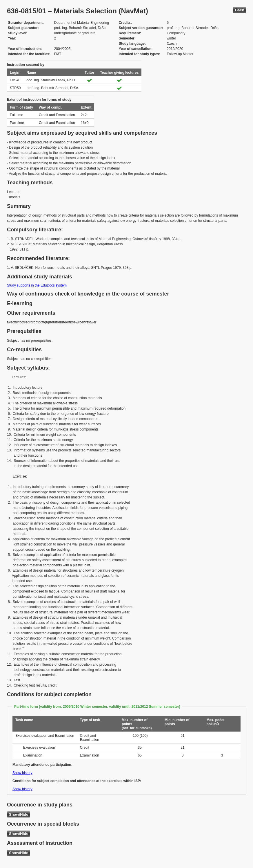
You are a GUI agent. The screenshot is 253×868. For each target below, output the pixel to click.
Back (240, 10)
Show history (22, 773)
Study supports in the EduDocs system (37, 285)
